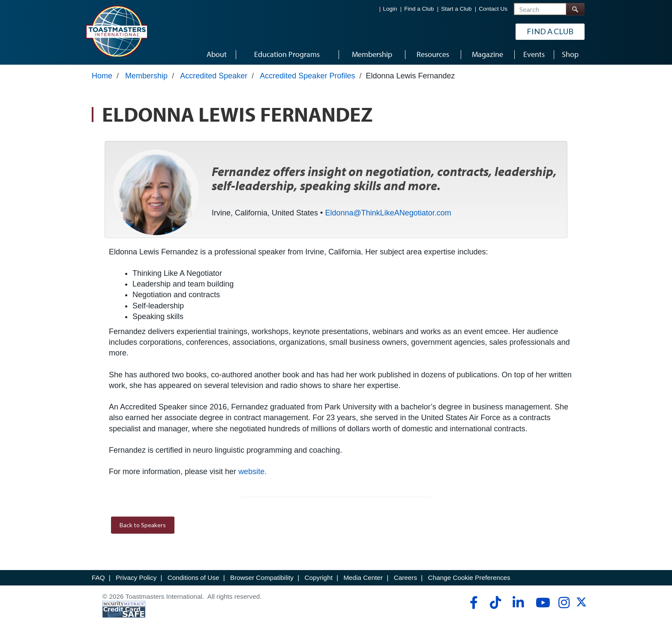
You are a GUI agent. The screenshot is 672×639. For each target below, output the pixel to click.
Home (102, 76)
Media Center (363, 578)
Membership (146, 76)
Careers (405, 578)
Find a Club (419, 9)
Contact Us (493, 9)
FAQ (98, 578)
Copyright (318, 578)
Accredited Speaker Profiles (307, 76)
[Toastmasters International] (116, 31)
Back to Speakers (143, 525)
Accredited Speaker (214, 76)
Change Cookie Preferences (469, 578)
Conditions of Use (193, 578)
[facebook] (472, 603)
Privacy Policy (136, 578)
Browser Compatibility (262, 578)
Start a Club (456, 9)
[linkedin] (518, 603)
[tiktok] (495, 603)
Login (390, 9)
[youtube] (541, 603)
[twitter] (581, 605)
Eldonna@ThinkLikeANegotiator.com (388, 213)
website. (252, 472)
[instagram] (564, 603)
